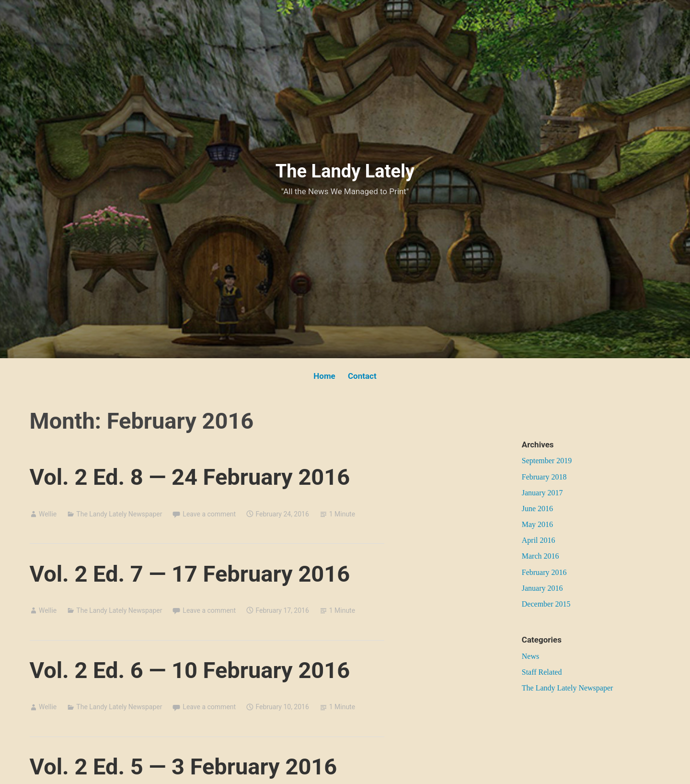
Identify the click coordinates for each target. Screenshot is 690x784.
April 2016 (539, 540)
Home (324, 376)
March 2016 (540, 556)
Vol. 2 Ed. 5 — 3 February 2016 (184, 766)
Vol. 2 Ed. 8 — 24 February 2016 (190, 477)
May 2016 (537, 524)
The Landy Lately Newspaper (119, 514)
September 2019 (547, 461)
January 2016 (542, 588)
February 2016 (544, 572)
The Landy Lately (345, 171)
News (530, 656)
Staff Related (542, 672)
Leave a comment (209, 514)
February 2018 (544, 477)
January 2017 (542, 493)
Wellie (48, 514)
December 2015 (546, 604)
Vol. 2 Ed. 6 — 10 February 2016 (190, 670)
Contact (362, 376)
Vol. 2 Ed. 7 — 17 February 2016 (190, 574)
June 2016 (537, 509)
